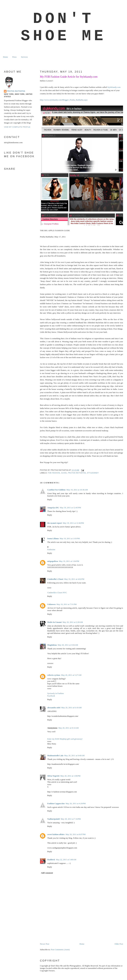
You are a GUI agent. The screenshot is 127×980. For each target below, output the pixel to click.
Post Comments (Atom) (60, 950)
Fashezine (51, 549)
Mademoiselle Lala (55, 756)
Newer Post (45, 944)
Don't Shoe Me (64, 27)
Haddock (51, 860)
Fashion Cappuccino (56, 803)
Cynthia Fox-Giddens (56, 490)
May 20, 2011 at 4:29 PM (76, 803)
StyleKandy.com (114, 87)
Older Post (119, 944)
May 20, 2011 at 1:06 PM (70, 776)
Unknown (51, 604)
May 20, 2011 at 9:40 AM (74, 756)
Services (24, 57)
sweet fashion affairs (56, 834)
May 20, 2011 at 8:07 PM (76, 834)
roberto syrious (54, 675)
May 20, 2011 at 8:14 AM (68, 728)
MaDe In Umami (54, 622)
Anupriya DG (53, 508)
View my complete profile (17, 127)
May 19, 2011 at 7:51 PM (67, 604)
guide (64, 473)
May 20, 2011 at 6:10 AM (71, 708)
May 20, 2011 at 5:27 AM (71, 675)
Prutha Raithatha (16, 91)
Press (14, 57)
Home (5, 57)
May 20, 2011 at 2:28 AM (73, 622)
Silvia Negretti (53, 776)
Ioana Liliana (53, 538)
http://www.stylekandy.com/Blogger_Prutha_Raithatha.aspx (64, 100)
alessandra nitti (54, 708)
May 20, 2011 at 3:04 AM (68, 645)
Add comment (47, 873)
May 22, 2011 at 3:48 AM (66, 860)
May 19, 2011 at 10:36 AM (77, 490)
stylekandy (93, 473)
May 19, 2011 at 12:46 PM (73, 523)
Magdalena (52, 645)
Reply (50, 499)
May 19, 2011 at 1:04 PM (69, 561)
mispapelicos (53, 561)
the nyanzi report (55, 523)
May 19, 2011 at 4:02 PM (74, 579)
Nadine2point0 (54, 819)
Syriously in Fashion (56, 693)
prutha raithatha (77, 473)
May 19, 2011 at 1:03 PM (70, 538)
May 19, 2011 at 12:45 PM (70, 508)
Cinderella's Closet (55, 579)
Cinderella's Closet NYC (57, 593)
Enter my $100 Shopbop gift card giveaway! (65, 739)
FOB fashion (54, 473)
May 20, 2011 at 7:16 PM (71, 819)
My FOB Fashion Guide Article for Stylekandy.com (69, 77)
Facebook (51, 696)
